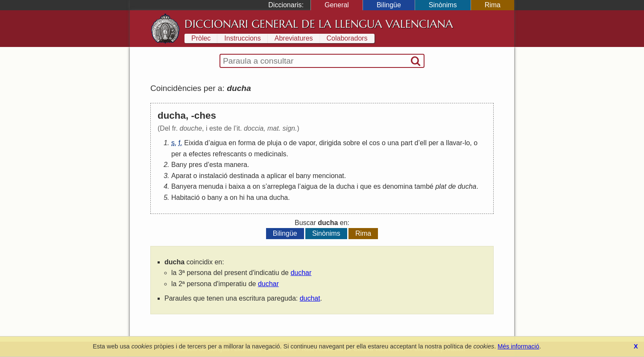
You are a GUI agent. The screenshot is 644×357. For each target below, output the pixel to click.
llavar (454, 143)
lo (467, 143)
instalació (213, 176)
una (393, 143)
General (337, 5)
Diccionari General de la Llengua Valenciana (319, 24)
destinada (244, 176)
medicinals (270, 154)
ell (423, 143)
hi (242, 198)
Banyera (184, 186)
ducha (345, 186)
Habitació (186, 198)
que (366, 186)
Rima (493, 5)
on (256, 186)
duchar (301, 273)
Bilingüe (389, 5)
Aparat (181, 176)
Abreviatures (294, 38)
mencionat (328, 176)
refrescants (230, 154)
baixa (237, 186)
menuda (211, 186)
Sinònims (443, 5)
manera (236, 165)
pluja (274, 143)
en (232, 143)
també (424, 186)
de (261, 143)
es (377, 186)
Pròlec (201, 38)
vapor (307, 143)
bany (303, 176)
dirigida (330, 143)
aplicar (277, 176)
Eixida (193, 143)
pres (195, 165)
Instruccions (242, 38)
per (433, 143)
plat (441, 186)
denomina (398, 186)
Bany (179, 165)
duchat (310, 298)
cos (375, 143)
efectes (200, 154)
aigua (218, 143)
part (407, 143)
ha (250, 198)
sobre (351, 143)
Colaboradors (347, 38)
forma (247, 143)
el (365, 143)
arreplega (281, 186)
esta (216, 165)
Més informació (518, 346)
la (331, 186)
